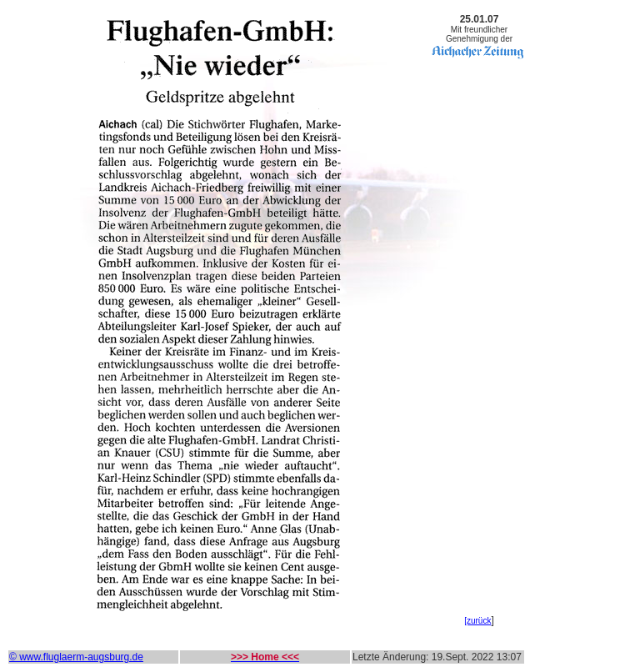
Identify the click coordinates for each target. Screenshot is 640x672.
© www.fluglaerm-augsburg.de (76, 657)
